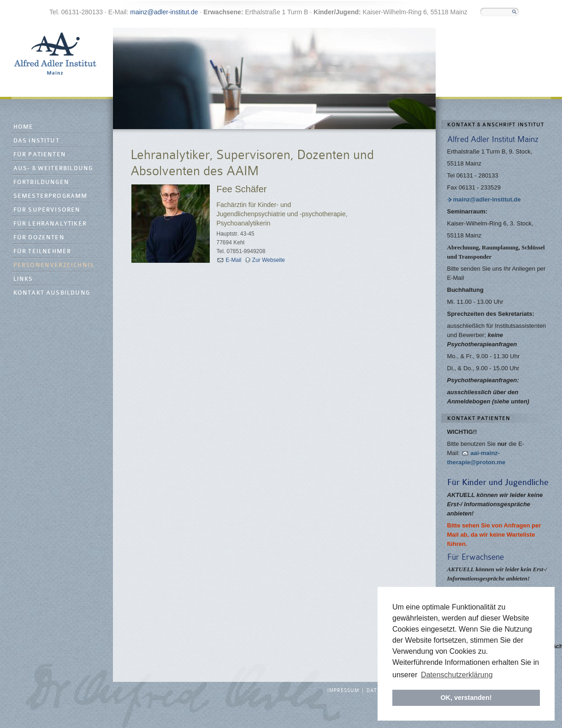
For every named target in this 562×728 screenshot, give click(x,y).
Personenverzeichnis (54, 265)
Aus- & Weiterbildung (53, 169)
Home (24, 127)
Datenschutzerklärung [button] (457, 675)
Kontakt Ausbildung (52, 293)
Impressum (343, 691)
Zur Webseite (269, 260)
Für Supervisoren (47, 210)
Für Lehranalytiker (50, 224)
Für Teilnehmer (42, 252)
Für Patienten (40, 155)
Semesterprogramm (50, 196)
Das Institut (36, 141)
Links (23, 279)
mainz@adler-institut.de (164, 12)
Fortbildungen (41, 182)
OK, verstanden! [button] (466, 698)
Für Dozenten (39, 238)
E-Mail (234, 260)
